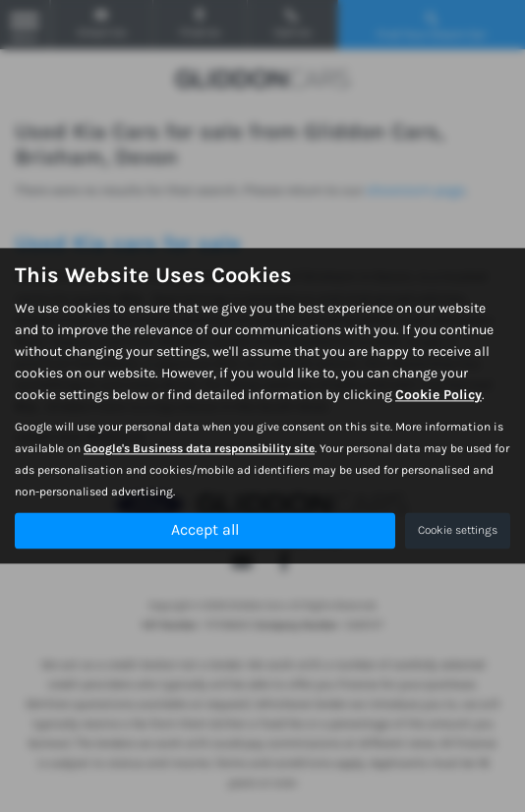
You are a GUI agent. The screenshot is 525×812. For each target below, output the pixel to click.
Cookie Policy (438, 396)
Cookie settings (458, 531)
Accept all (205, 530)
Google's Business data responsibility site (199, 449)
